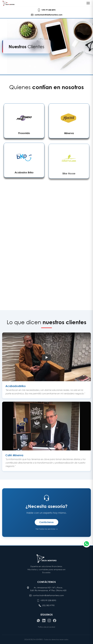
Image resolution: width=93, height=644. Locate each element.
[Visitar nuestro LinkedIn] (44, 621)
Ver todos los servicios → (47, 530)
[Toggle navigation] (88, 3)
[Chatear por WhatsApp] (87, 544)
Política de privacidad (46, 627)
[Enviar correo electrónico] (47, 15)
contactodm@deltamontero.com (48, 595)
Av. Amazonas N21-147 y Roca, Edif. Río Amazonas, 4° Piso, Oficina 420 (48, 589)
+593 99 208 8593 (48, 600)
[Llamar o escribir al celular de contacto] (46, 10)
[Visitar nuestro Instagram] (49, 621)
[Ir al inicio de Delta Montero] (9, 3)
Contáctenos (46, 524)
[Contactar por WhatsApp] (38, 621)
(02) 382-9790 (48, 605)
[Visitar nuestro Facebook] (55, 621)
